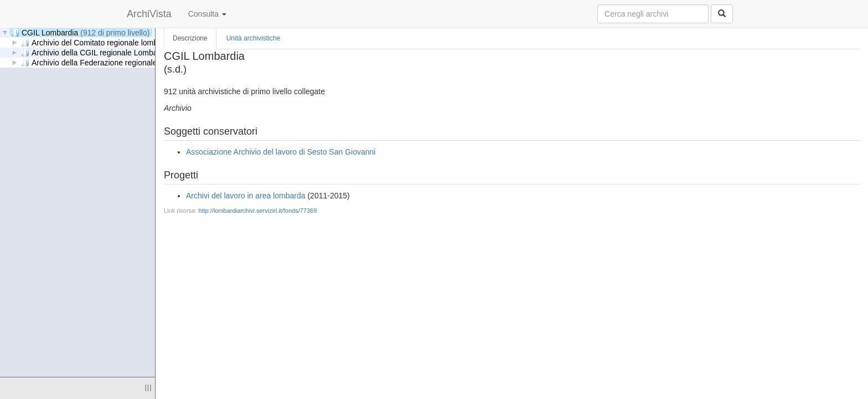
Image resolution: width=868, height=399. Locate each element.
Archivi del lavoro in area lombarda (246, 196)
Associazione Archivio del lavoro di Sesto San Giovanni (281, 152)
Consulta (207, 14)
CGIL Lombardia (80, 32)
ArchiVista (149, 14)
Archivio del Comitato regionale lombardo (131, 42)
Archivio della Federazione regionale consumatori (145, 62)
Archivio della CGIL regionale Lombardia (131, 52)
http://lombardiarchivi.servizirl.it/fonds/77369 (257, 211)
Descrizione (190, 38)
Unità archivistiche (253, 38)
